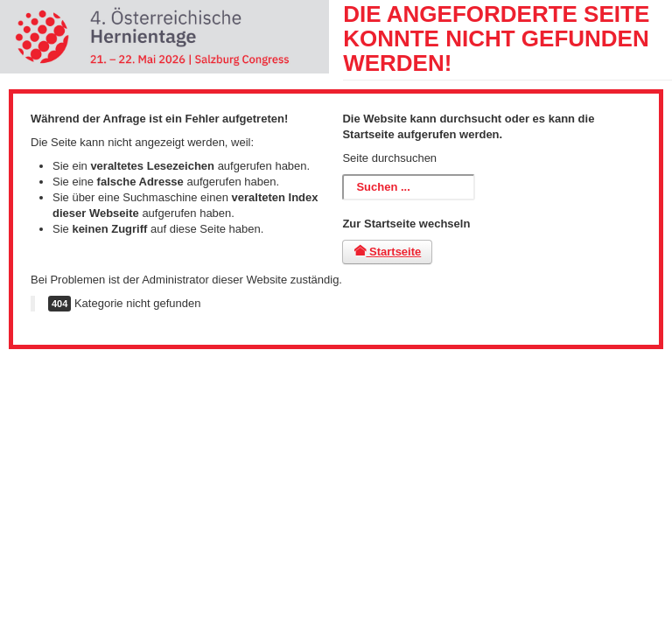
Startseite (387, 252)
